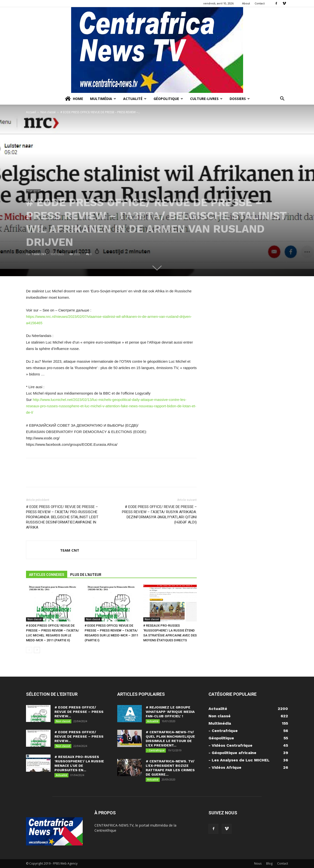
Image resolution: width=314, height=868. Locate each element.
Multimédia (103, 99)
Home (74, 99)
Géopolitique (168, 99)
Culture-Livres (206, 99)
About (246, 3)
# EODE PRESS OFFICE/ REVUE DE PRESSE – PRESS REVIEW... (79, 712)
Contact (260, 3)
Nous (258, 863)
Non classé (48, 112)
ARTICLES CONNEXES (47, 575)
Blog (269, 863)
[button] (282, 99)
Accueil (31, 112)
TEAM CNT (39, 254)
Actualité (135, 99)
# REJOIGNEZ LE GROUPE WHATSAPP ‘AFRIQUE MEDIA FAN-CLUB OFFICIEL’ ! (170, 712)
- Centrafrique (156, 750)
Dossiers (240, 99)
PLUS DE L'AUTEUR (86, 575)
